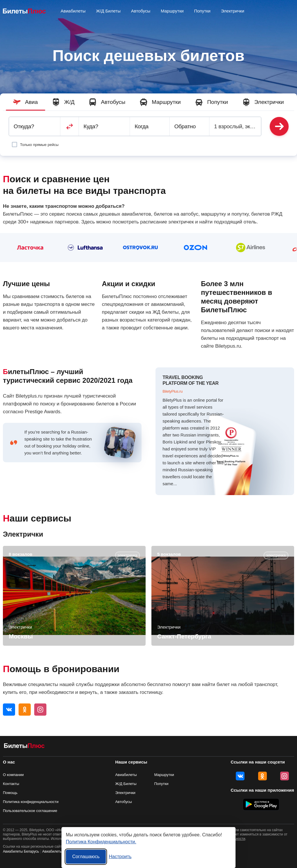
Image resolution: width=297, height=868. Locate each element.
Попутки (212, 102)
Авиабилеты (126, 775)
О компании (13, 775)
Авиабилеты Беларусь (21, 851)
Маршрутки (160, 102)
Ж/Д (63, 102)
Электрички (263, 102)
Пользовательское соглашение (30, 811)
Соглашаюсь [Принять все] (86, 857)
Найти (279, 126)
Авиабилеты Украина (59, 851)
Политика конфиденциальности (31, 802)
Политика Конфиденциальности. (101, 842)
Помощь (10, 793)
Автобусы (107, 102)
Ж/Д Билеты (126, 784)
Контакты (11, 784)
